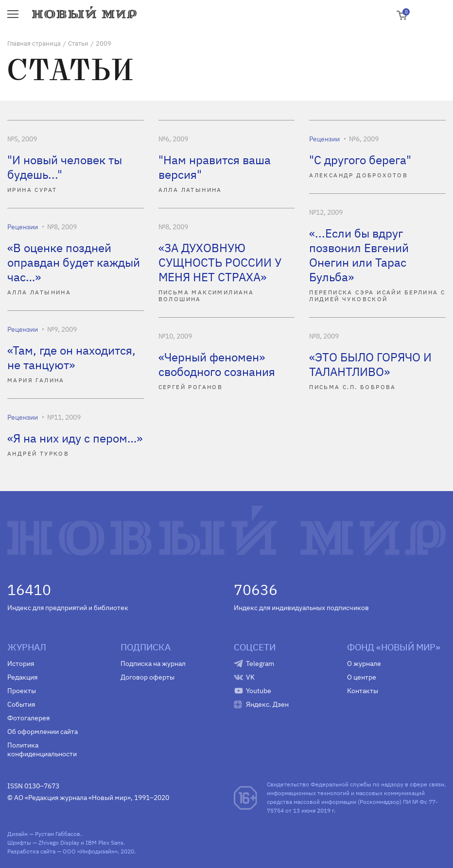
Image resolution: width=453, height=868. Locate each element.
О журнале (364, 664)
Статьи (78, 43)
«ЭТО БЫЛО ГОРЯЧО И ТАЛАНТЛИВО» (370, 364)
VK (250, 677)
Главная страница (34, 43)
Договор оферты (148, 677)
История (21, 664)
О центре (362, 677)
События (21, 704)
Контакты (363, 691)
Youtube (259, 691)
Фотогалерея (28, 718)
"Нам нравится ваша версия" (215, 167)
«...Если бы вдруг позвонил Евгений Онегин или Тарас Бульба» (359, 255)
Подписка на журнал (153, 664)
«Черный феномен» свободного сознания (217, 364)
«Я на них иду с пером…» (75, 438)
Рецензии (324, 139)
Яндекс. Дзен (267, 704)
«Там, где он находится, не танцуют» (71, 357)
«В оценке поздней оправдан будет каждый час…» (74, 262)
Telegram (260, 664)
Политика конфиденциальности (42, 749)
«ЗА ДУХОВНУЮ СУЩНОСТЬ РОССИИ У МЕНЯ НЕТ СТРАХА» (220, 262)
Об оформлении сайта (43, 732)
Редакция (22, 677)
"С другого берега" (360, 160)
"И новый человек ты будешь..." (65, 167)
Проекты (22, 691)
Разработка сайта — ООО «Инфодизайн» (62, 851)
